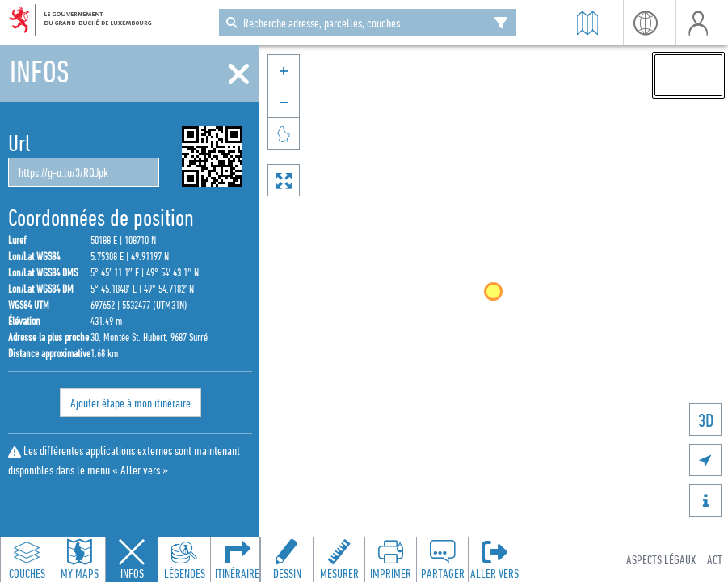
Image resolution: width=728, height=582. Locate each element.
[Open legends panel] (184, 559)
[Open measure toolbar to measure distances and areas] (339, 559)
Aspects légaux (661, 559)
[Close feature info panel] (132, 559)
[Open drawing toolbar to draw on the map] (287, 559)
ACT (715, 559)
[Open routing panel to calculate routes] (237, 559)
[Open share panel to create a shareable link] (442, 559)
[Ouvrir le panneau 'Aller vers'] (494, 559)
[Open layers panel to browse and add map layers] (27, 559)
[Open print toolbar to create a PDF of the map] (390, 559)
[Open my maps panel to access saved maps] (79, 559)
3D (706, 420)
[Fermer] (239, 74)
